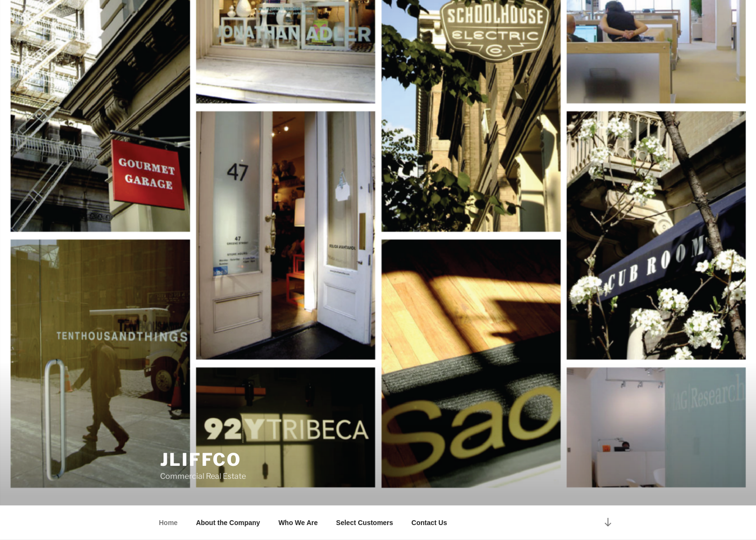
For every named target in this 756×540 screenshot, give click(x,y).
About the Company (228, 523)
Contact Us (429, 523)
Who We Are (298, 523)
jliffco (201, 460)
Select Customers (364, 523)
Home (169, 523)
